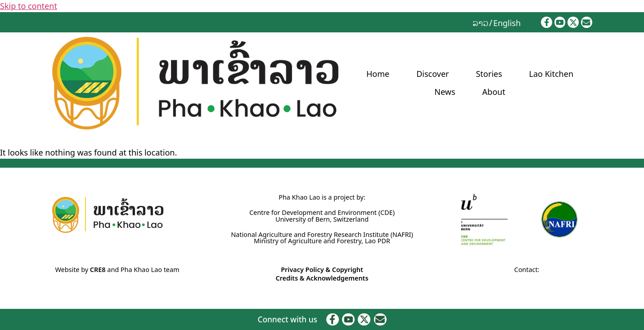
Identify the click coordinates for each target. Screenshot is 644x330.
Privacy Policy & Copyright (322, 270)
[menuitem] (480, 22)
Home (378, 74)
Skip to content (29, 6)
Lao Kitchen (551, 74)
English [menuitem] (507, 23)
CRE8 (98, 270)
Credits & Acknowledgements (322, 278)
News (445, 92)
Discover (432, 74)
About (494, 92)
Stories (489, 74)
